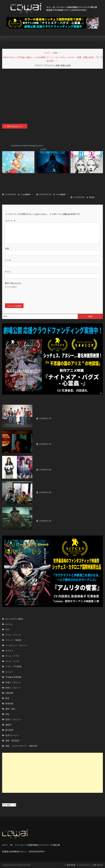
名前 (7, 248)
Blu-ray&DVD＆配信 (14, 619)
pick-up (9, 624)
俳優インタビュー (13, 682)
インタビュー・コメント (16, 645)
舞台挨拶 (9, 730)
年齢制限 (9, 693)
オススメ (9, 651)
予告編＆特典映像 (13, 677)
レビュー (9, 672)
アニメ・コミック (13, 635)
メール (8, 260)
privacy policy (84, 865)
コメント (10, 221)
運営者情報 (71, 865)
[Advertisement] (53, 773)
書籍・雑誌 (10, 709)
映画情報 (9, 703)
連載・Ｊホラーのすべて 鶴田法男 (21, 746)
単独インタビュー (13, 688)
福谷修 (92, 197)
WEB (7, 629)
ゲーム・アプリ (12, 656)
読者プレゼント (12, 735)
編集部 (8, 725)
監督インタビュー (13, 719)
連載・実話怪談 (12, 741)
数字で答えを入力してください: (13, 285)
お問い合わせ (98, 865)
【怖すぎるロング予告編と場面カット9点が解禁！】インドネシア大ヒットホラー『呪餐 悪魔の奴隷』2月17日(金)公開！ (17, 126)
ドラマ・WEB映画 (13, 666)
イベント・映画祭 (13, 640)
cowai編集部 (25, 194)
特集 (7, 714)
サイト (8, 272)
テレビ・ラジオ (12, 661)
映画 (7, 698)
